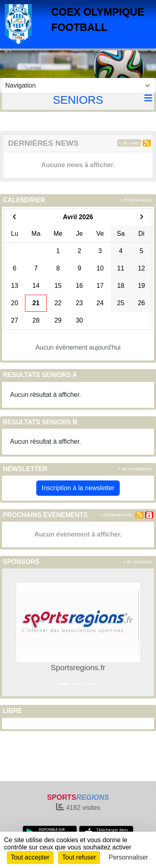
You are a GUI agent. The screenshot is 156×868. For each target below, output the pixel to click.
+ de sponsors (137, 562)
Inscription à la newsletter (78, 488)
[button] (11, 632)
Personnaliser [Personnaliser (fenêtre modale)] (129, 857)
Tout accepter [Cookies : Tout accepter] (30, 857)
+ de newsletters (135, 469)
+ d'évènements (136, 200)
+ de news (129, 143)
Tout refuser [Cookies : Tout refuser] (79, 857)
